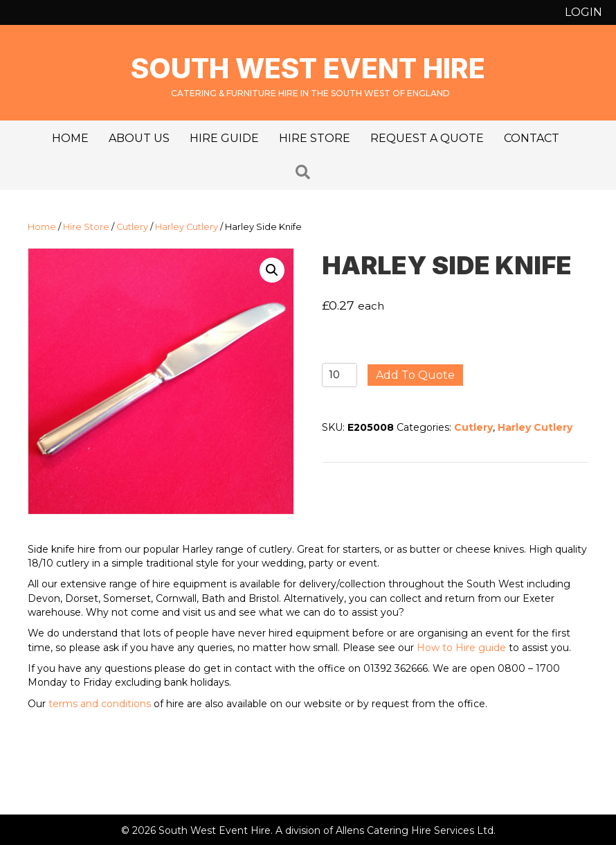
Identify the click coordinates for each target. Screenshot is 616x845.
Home (70, 138)
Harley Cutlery (187, 227)
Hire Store (315, 138)
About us (139, 138)
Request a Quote (427, 138)
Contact (532, 138)
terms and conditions (100, 704)
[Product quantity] (339, 375)
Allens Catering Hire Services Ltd (415, 830)
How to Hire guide (461, 648)
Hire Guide (224, 138)
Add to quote (415, 375)
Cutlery (132, 227)
